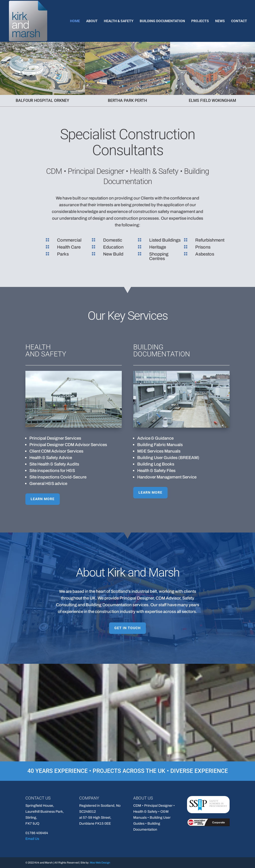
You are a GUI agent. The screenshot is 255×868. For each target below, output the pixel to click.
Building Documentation (162, 21)
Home (75, 21)
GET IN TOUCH (127, 628)
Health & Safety (119, 21)
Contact (239, 21)
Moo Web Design (100, 863)
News (220, 21)
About (92, 21)
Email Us (32, 839)
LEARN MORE (83, 463)
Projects (200, 21)
